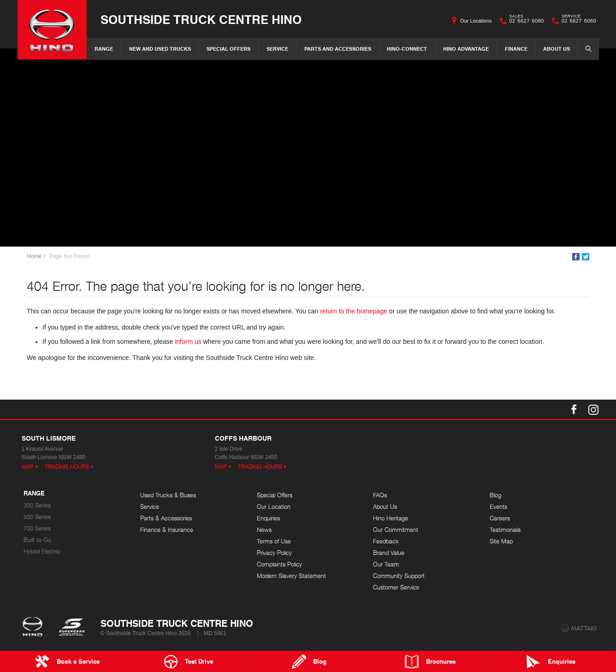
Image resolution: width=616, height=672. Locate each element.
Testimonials (505, 530)
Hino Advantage (466, 49)
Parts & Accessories (166, 518)
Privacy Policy (274, 553)
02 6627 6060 (577, 21)
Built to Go (37, 540)
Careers (500, 518)
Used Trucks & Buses (168, 495)
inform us (188, 342)
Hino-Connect (407, 49)
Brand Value (389, 553)
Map (28, 467)
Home (34, 256)
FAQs (380, 495)
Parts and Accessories (338, 49)
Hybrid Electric (42, 551)
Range (104, 49)
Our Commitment (396, 530)
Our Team (386, 564)
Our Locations (476, 21)
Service (277, 49)
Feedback (386, 541)
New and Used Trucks (160, 49)
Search (586, 48)
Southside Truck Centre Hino (201, 19)
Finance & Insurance (167, 530)
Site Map (501, 541)
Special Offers (228, 49)
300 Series (37, 505)
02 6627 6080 (525, 21)
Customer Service (396, 587)
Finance (516, 49)
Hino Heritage (391, 518)
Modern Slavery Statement (291, 576)
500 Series (37, 517)
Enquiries (268, 518)
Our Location (274, 507)
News (264, 530)
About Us (557, 49)
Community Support (399, 576)
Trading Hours (67, 467)
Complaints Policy (279, 564)
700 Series (37, 528)
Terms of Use (274, 541)
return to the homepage (354, 311)
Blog (495, 495)
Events (498, 507)
